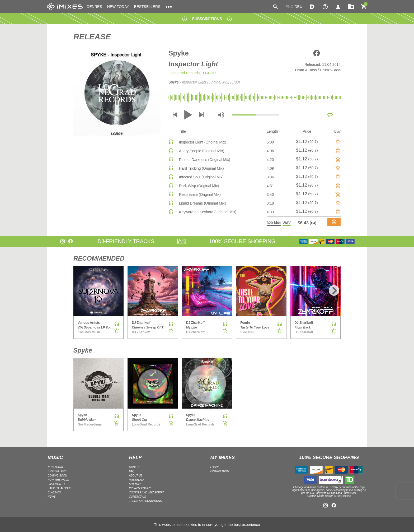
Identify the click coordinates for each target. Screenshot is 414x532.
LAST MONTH (56, 484)
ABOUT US (136, 476)
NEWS (52, 497)
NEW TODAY (118, 7)
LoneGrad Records (184, 73)
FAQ (132, 471)
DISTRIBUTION (220, 471)
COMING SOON (57, 476)
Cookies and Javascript (147, 492)
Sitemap (135, 484)
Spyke (179, 53)
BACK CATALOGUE (60, 488)
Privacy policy (140, 488)
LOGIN (215, 467)
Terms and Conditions (145, 501)
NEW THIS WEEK (58, 480)
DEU (298, 7)
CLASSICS (54, 492)
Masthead (137, 480)
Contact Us (138, 497)
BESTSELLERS (147, 7)
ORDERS (135, 467)
